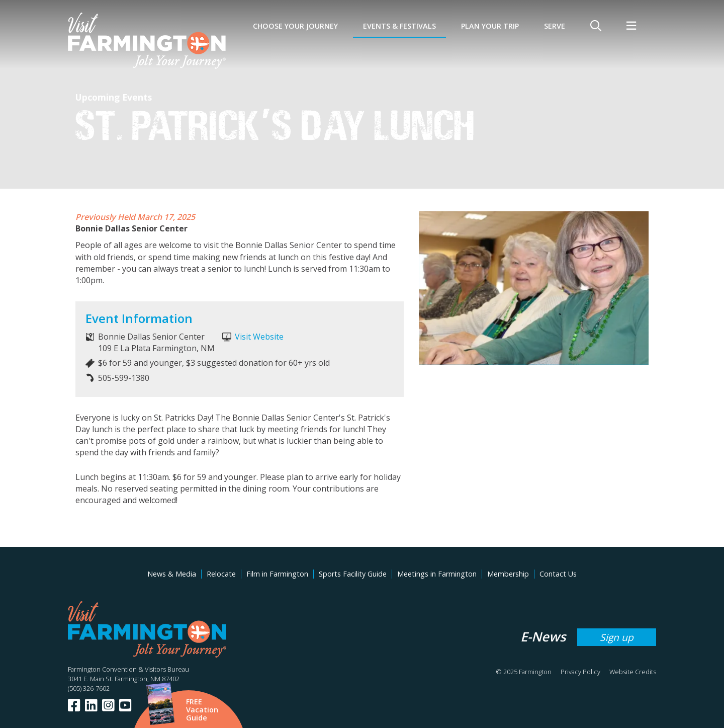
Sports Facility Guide (353, 574)
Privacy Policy (580, 672)
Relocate (221, 574)
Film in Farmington (277, 574)
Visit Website (259, 337)
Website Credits (633, 672)
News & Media (172, 574)
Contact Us (558, 574)
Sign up (617, 637)
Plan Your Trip (490, 26)
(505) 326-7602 (89, 688)
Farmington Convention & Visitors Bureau (128, 669)
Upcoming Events (114, 97)
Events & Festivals (399, 26)
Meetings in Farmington (437, 574)
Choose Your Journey (295, 26)
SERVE (555, 26)
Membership (508, 574)
